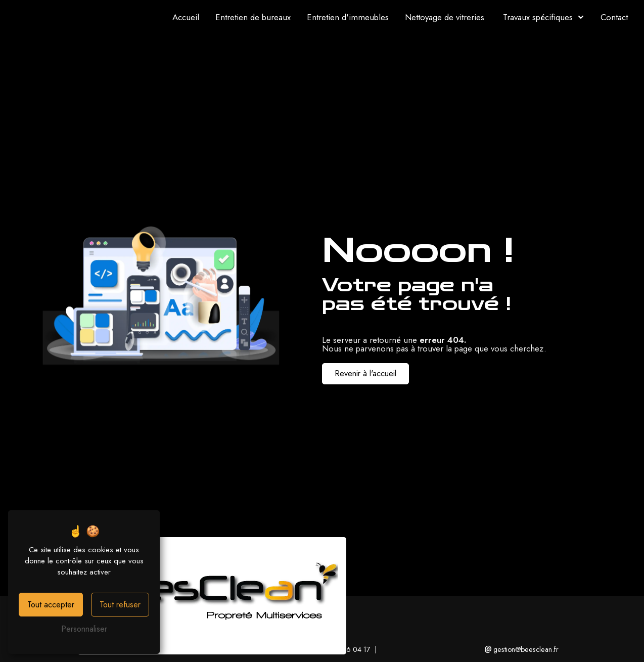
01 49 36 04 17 (342, 649)
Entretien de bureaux (253, 17)
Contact (614, 17)
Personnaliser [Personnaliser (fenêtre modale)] (84, 629)
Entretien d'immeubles (348, 17)
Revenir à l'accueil (365, 373)
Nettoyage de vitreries (445, 17)
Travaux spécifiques (538, 17)
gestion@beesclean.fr (521, 649)
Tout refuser (120, 605)
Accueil (186, 17)
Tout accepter (51, 605)
